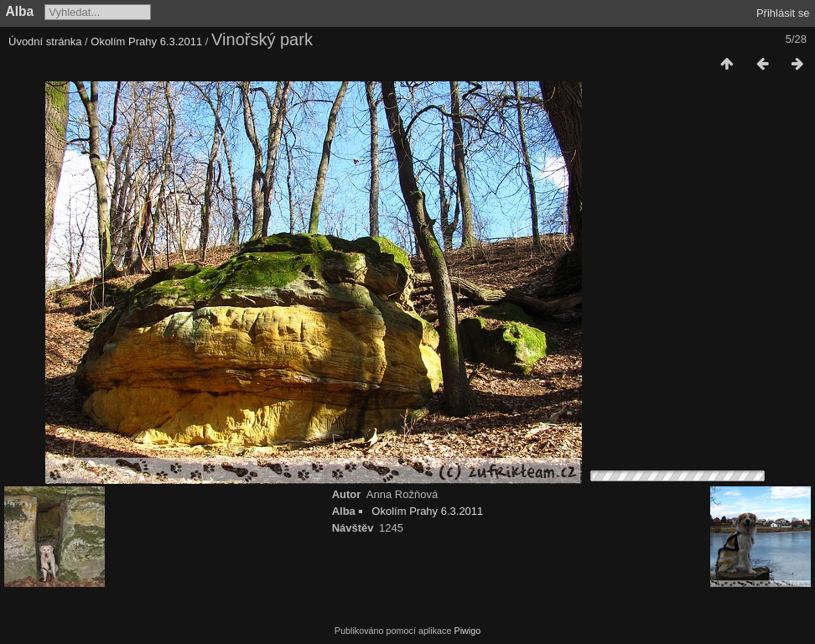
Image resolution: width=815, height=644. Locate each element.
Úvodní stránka (45, 42)
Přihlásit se (783, 13)
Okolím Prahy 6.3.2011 (146, 42)
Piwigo (467, 631)
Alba (20, 11)
